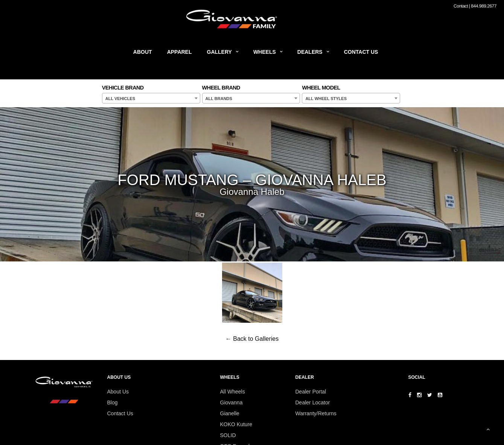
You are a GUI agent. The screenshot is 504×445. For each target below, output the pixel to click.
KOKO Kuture (236, 424)
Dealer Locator (313, 402)
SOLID (228, 435)
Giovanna (231, 402)
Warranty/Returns (316, 413)
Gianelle (230, 413)
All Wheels (233, 392)
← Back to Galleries (252, 339)
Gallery (219, 52)
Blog (113, 402)
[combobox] (151, 98)
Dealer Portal (311, 392)
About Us (118, 392)
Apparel (180, 52)
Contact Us (361, 52)
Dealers (310, 52)
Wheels (265, 52)
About (143, 52)
